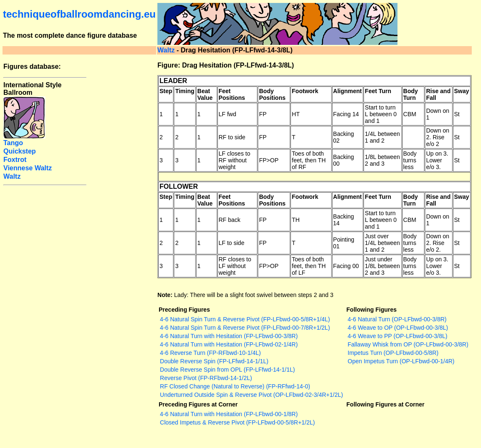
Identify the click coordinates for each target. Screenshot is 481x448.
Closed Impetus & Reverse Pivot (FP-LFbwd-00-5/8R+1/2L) (237, 422)
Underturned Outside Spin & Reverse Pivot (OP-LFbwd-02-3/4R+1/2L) (251, 395)
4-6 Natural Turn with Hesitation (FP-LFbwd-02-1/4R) (229, 344)
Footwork (305, 91)
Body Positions (272, 94)
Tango (13, 143)
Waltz (166, 50)
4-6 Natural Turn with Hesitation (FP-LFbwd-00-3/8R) (229, 336)
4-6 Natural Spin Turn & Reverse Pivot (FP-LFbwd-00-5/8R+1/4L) (245, 319)
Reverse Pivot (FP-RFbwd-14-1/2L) (206, 378)
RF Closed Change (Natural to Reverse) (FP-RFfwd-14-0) (235, 386)
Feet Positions (232, 94)
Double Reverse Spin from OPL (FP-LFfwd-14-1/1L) (227, 370)
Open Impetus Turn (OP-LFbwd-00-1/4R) (401, 361)
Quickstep (20, 151)
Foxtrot (15, 160)
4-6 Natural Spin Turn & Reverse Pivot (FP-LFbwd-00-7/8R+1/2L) (245, 328)
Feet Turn (378, 91)
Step (166, 91)
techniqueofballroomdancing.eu (79, 14)
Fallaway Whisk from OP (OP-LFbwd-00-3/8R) (408, 344)
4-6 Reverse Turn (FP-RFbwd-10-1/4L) (210, 353)
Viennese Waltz (28, 168)
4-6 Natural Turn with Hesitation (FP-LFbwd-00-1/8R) (229, 414)
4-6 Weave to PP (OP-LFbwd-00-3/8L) (397, 336)
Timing (185, 91)
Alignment (348, 91)
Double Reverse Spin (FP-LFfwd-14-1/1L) (214, 361)
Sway (462, 91)
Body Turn (411, 94)
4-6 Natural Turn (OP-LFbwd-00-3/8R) (397, 319)
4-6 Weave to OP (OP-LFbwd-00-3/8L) (398, 328)
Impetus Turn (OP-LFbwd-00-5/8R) (393, 353)
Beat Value (205, 94)
